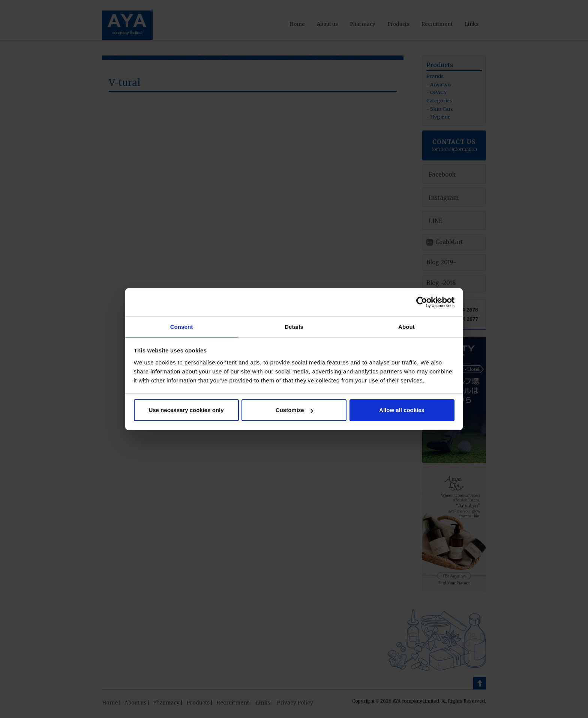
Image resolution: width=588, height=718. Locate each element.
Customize (294, 410)
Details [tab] (294, 326)
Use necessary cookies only (186, 410)
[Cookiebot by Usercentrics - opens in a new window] (422, 302)
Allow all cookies (402, 410)
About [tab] (406, 326)
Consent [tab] (182, 326)
